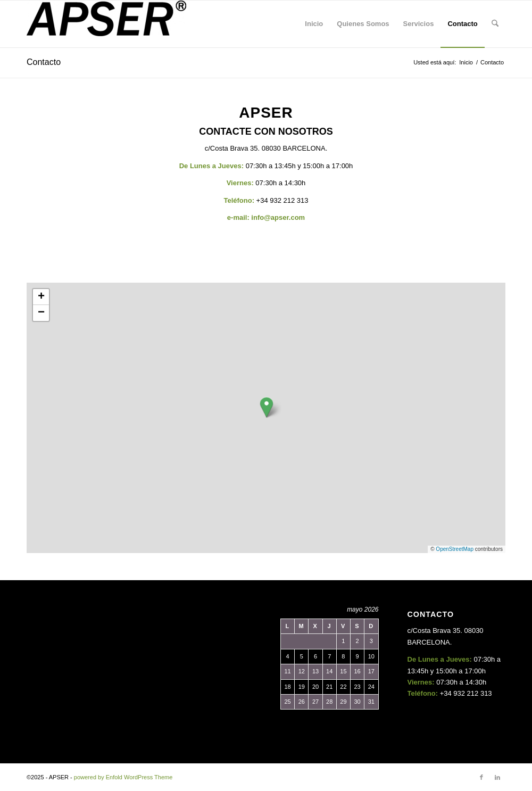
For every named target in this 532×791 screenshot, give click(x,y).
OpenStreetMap (455, 549)
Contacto (44, 62)
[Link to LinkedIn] (497, 777)
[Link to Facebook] (481, 777)
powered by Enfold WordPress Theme (123, 777)
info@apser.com (278, 217)
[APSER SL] (106, 24)
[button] (267, 407)
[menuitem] (314, 24)
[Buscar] (495, 24)
